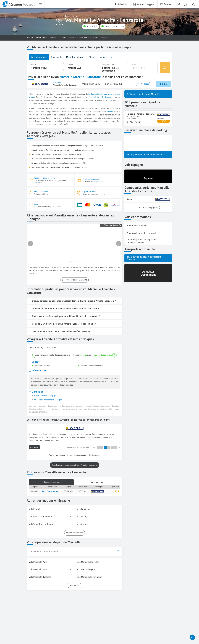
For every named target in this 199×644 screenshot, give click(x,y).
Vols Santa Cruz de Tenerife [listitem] (51, 523)
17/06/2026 (82, 490)
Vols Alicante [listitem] (98, 523)
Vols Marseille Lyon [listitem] (98, 568)
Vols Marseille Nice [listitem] (51, 568)
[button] (90, 26)
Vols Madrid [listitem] (51, 508)
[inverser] (63, 67)
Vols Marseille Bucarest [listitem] (51, 576)
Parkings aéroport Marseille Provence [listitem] (148, 154)
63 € (117, 490)
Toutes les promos (51, 481)
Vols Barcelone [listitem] (98, 508)
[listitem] (148, 199)
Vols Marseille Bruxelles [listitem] (98, 561)
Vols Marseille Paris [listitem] (51, 561)
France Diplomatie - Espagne (46, 395)
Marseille (93, 97)
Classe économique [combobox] (98, 57)
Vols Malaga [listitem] (98, 516)
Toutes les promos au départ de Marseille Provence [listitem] (148, 240)
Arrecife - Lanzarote (105, 97)
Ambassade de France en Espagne (48, 399)
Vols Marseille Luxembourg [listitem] (98, 576)
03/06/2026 (69, 490)
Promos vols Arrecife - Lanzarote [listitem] (148, 232)
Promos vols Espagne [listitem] (148, 225)
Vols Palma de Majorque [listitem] (51, 516)
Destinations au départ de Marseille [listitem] (148, 93)
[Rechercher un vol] (165, 67)
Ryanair (110, 111)
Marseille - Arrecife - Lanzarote (141, 113)
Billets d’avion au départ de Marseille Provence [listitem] (148, 257)
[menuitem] (18, 4)
